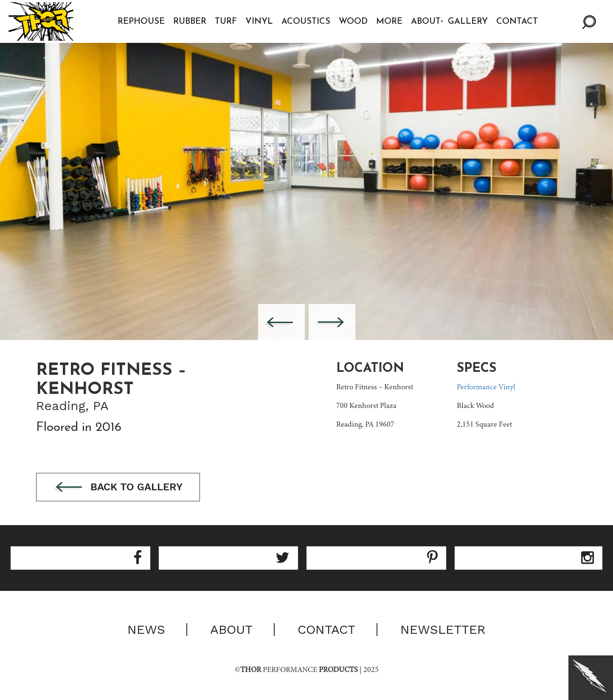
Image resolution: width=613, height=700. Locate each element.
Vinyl (259, 22)
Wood (353, 22)
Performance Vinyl (486, 388)
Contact (517, 22)
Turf (226, 22)
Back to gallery (118, 488)
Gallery (468, 22)
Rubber (190, 22)
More (389, 22)
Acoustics (306, 22)
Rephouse (141, 22)
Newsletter (443, 630)
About (426, 22)
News (146, 630)
